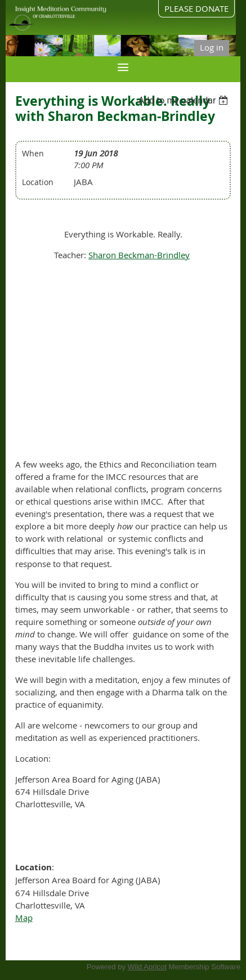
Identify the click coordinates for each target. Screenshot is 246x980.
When (33, 153)
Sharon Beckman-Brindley (139, 255)
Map (24, 918)
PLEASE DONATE (196, 8)
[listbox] (185, 100)
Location (38, 182)
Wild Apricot (147, 967)
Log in (212, 47)
